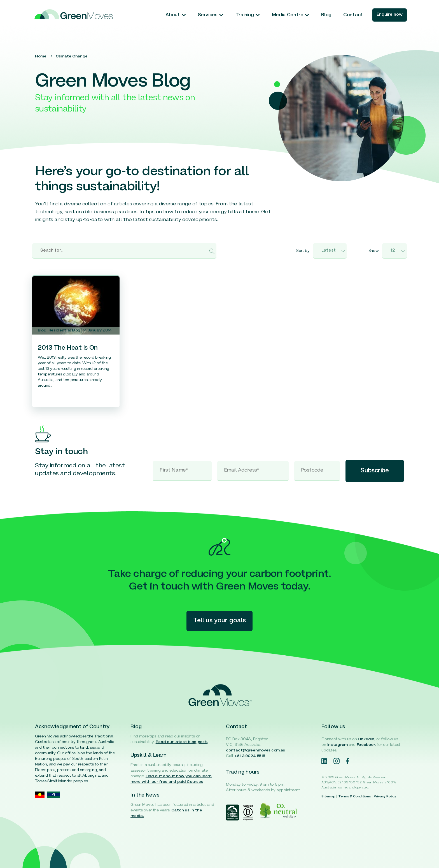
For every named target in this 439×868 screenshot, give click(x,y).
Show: (374, 251)
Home (41, 56)
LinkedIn (366, 739)
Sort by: (303, 251)
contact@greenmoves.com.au (256, 750)
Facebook (366, 745)
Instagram (338, 745)
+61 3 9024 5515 (250, 756)
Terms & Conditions (355, 797)
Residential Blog (64, 330)
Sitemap (328, 797)
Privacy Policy (385, 797)
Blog (42, 330)
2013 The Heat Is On (68, 348)
